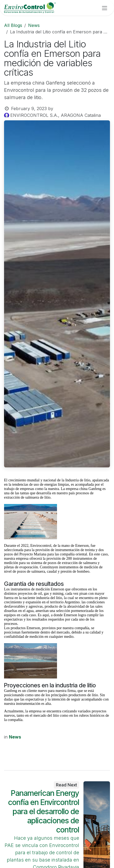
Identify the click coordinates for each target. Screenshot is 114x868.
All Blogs (13, 25)
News (34, 25)
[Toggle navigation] (105, 8)
